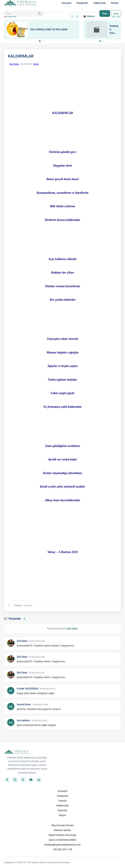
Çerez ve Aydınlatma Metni (62, 840)
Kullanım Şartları (62, 830)
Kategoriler (82, 3)
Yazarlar (62, 801)
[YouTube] (31, 780)
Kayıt (104, 13)
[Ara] (39, 13)
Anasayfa (66, 3)
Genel (36, 64)
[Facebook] (7, 780)
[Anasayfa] (20, 3)
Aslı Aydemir (23, 720)
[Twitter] (23, 780)
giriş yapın (72, 628)
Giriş (116, 13)
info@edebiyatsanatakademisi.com (62, 845)
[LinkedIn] (39, 780)
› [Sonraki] (77, 16)
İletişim (115, 3)
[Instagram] (15, 780)
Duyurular (62, 810)
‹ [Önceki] (72, 16)
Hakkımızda (100, 3)
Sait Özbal (14, 64)
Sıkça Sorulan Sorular (62, 825)
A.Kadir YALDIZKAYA (28, 689)
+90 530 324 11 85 (62, 850)
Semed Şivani (24, 704)
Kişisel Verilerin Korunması (62, 835)
